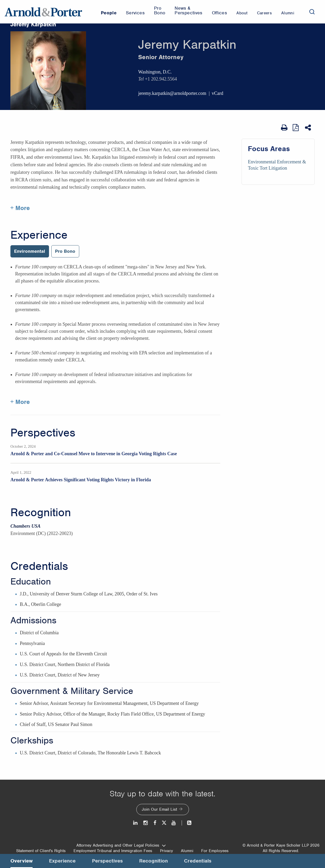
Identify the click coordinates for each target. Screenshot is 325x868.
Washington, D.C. (155, 72)
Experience (39, 235)
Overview (22, 861)
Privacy (167, 851)
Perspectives (43, 433)
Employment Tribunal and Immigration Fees (113, 851)
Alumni (187, 851)
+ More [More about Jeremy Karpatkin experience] (20, 402)
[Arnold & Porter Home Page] (43, 12)
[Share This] (308, 128)
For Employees (215, 851)
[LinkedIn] (136, 823)
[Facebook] (155, 823)
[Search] (312, 12)
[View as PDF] (296, 128)
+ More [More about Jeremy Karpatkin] (20, 208)
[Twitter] (164, 823)
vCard (218, 93)
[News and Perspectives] (187, 823)
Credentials (39, 566)
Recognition (41, 513)
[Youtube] (174, 823)
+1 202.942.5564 (161, 79)
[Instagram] (146, 823)
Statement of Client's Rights (41, 851)
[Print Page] (284, 128)
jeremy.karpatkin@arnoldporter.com (172, 93)
